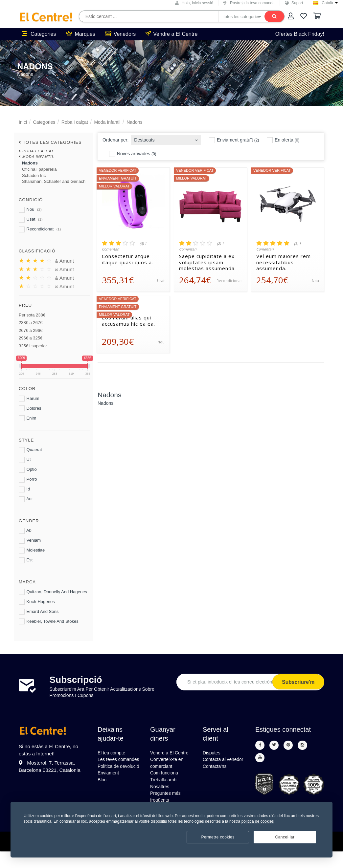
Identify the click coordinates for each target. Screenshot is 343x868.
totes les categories (52, 142)
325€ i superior (33, 346)
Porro (28, 480)
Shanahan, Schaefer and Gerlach (54, 181)
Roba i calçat (75, 122)
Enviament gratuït (234, 140)
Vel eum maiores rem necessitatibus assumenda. (284, 262)
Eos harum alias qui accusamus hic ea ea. (128, 321)
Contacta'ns (217, 777)
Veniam (30, 541)
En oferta (283, 140)
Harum (29, 399)
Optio (28, 470)
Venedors (121, 34)
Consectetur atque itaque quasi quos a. (127, 259)
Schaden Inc (34, 175)
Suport (294, 3)
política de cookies (258, 821)
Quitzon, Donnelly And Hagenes (53, 592)
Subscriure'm (297, 682)
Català (327, 3)
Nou (30, 210)
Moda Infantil (107, 122)
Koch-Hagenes (37, 602)
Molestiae (32, 551)
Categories (39, 34)
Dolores (30, 408)
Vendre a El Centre (171, 34)
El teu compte (114, 753)
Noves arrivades (133, 154)
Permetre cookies (218, 837)
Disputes (213, 753)
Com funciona (166, 785)
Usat (31, 220)
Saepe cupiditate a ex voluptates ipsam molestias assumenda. (207, 262)
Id (24, 489)
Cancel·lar (285, 837)
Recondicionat (40, 229)
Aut (26, 499)
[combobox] (166, 138)
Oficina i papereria (39, 169)
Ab (25, 531)
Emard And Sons (39, 612)
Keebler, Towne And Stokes (49, 621)
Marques (80, 34)
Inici (23, 122)
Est (26, 560)
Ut (25, 460)
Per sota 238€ (32, 315)
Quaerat (30, 450)
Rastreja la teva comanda (249, 3)
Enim (27, 418)
